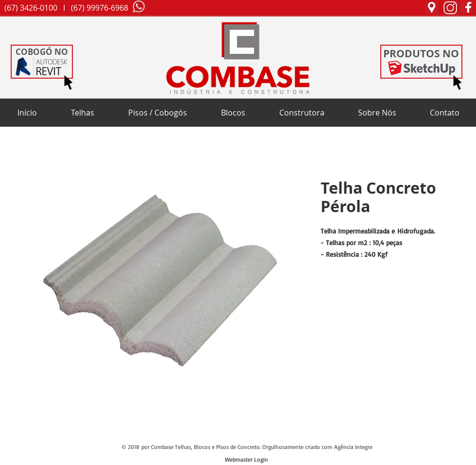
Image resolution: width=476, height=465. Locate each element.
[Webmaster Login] (246, 460)
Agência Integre (353, 447)
